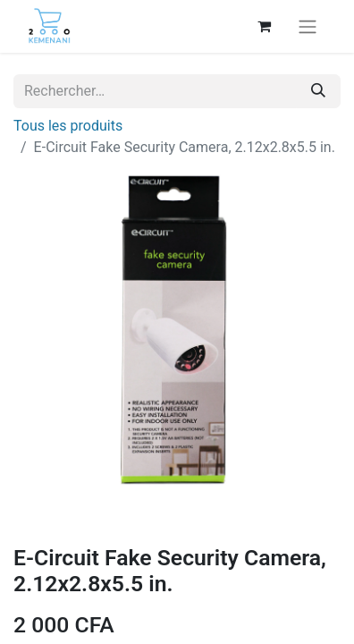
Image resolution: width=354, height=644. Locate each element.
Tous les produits (68, 126)
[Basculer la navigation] (308, 26)
